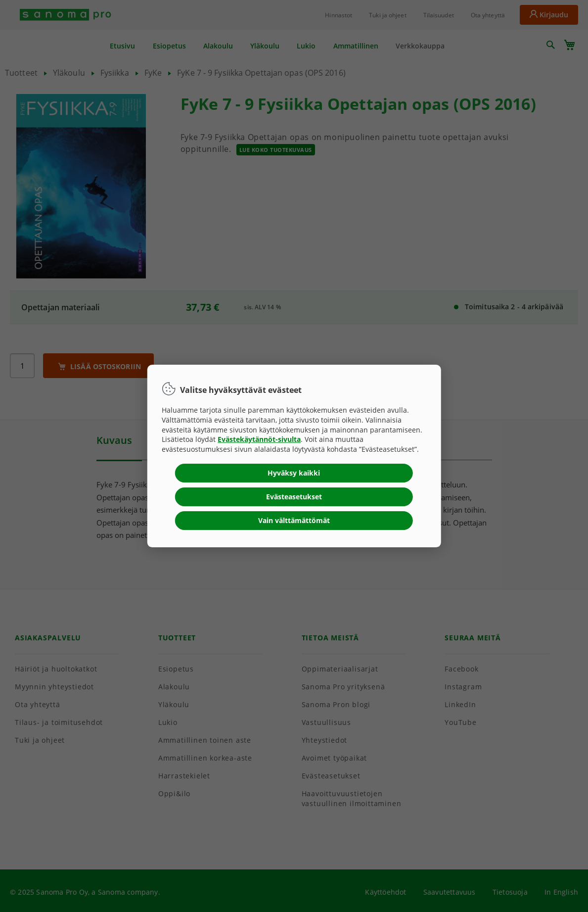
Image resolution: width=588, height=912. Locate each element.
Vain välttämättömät (294, 520)
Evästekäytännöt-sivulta (259, 439)
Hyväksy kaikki (294, 473)
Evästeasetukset (294, 497)
